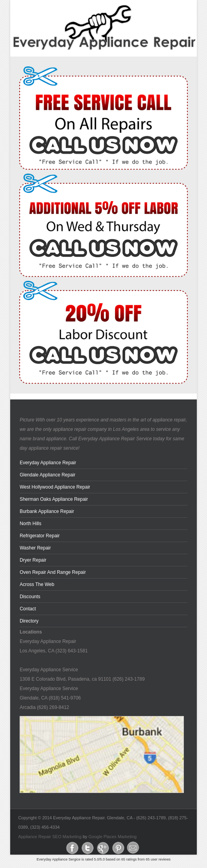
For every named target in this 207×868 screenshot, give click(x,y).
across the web (37, 584)
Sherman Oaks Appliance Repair (54, 499)
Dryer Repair (33, 560)
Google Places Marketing (113, 837)
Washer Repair (35, 548)
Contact (28, 609)
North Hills (30, 524)
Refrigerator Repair (40, 536)
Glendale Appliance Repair (47, 475)
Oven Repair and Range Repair (53, 572)
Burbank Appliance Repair (47, 511)
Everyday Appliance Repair (48, 463)
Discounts (30, 597)
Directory (29, 621)
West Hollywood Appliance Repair (55, 487)
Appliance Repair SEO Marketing (50, 837)
